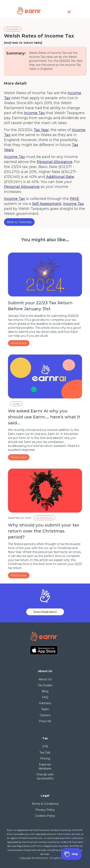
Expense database (45, 766)
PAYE (74, 199)
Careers (45, 715)
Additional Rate (60, 177)
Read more (19, 343)
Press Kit (45, 721)
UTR (45, 747)
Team (45, 709)
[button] (69, 12)
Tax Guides (45, 685)
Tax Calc (45, 752)
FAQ (45, 697)
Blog (45, 691)
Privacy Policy (45, 810)
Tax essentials (44, 518)
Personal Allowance (55, 162)
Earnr (16, 404)
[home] (36, 10)
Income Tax (34, 113)
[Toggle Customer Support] (71, 854)
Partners (45, 703)
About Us (45, 679)
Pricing (45, 758)
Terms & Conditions (45, 804)
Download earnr (45, 612)
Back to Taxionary (19, 222)
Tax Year (41, 130)
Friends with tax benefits (45, 776)
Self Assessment (47, 204)
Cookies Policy (45, 816)
